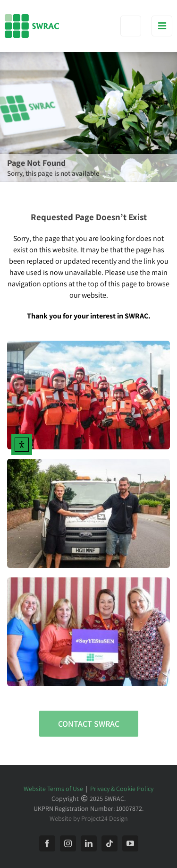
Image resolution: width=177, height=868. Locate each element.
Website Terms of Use (53, 789)
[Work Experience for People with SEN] (88, 462)
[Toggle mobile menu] (162, 26)
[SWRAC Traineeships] (88, 344)
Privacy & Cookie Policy (122, 789)
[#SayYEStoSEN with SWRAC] (88, 581)
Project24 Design (105, 818)
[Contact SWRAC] (89, 724)
